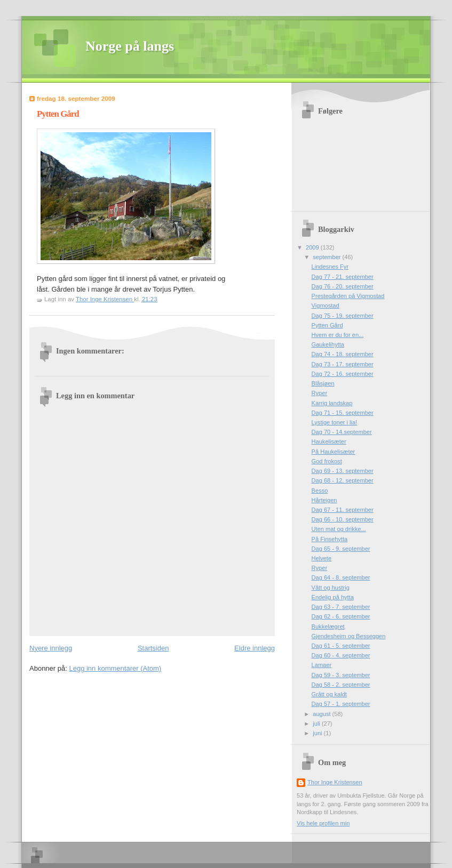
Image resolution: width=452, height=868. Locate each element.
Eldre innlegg (255, 648)
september (327, 257)
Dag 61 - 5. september (341, 646)
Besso (320, 491)
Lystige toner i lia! (335, 422)
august (322, 714)
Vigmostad (326, 306)
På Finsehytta (330, 539)
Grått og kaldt (329, 694)
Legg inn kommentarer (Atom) (115, 668)
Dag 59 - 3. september (341, 675)
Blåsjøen (323, 383)
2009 (313, 247)
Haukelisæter (329, 441)
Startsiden (153, 648)
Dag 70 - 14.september (342, 432)
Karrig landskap (332, 403)
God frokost (327, 461)
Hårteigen (324, 500)
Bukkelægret (328, 626)
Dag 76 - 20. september (343, 286)
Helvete (322, 558)
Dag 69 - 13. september (343, 471)
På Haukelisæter (334, 452)
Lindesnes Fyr (330, 267)
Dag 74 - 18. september (343, 354)
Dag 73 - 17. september (343, 364)
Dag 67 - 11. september (343, 510)
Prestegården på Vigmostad (348, 296)
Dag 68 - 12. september (343, 480)
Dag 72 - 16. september (343, 374)
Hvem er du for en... (338, 335)
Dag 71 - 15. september (343, 413)
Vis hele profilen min (323, 823)
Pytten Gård (327, 325)
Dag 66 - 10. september (343, 519)
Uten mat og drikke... (339, 529)
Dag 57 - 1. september (341, 704)
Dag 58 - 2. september (341, 685)
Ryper (319, 393)
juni (318, 733)
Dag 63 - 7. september (341, 607)
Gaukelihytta (328, 344)
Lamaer (322, 665)
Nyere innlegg (51, 648)
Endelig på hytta (333, 597)
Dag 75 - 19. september (343, 316)
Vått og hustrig (331, 588)
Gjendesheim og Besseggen (349, 636)
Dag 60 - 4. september (341, 655)
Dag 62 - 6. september (341, 616)
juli (317, 724)
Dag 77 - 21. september (343, 277)
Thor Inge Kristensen (335, 782)
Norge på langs (130, 46)
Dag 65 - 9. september (341, 549)
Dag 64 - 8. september (341, 577)
